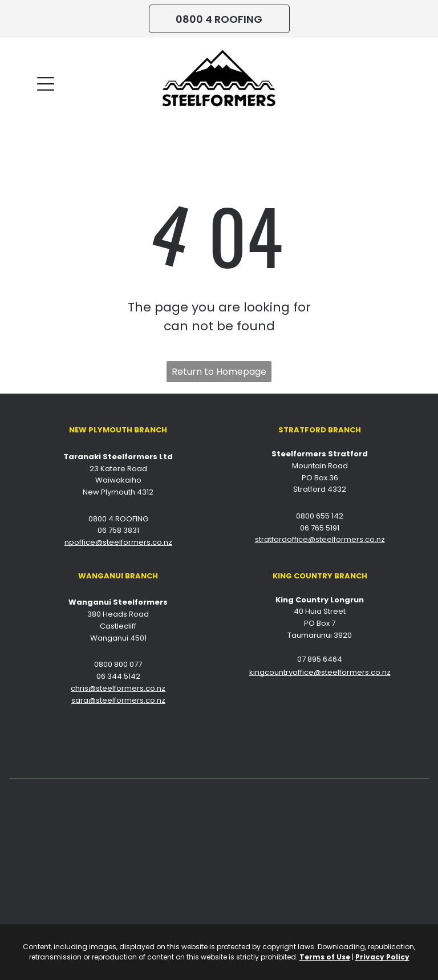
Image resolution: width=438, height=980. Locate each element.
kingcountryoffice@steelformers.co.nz (320, 672)
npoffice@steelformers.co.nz (118, 542)
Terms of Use (325, 957)
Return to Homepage (219, 372)
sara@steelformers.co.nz (118, 700)
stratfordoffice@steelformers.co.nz (320, 539)
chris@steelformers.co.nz (118, 688)
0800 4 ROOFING (118, 519)
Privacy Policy (382, 957)
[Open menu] (46, 84)
